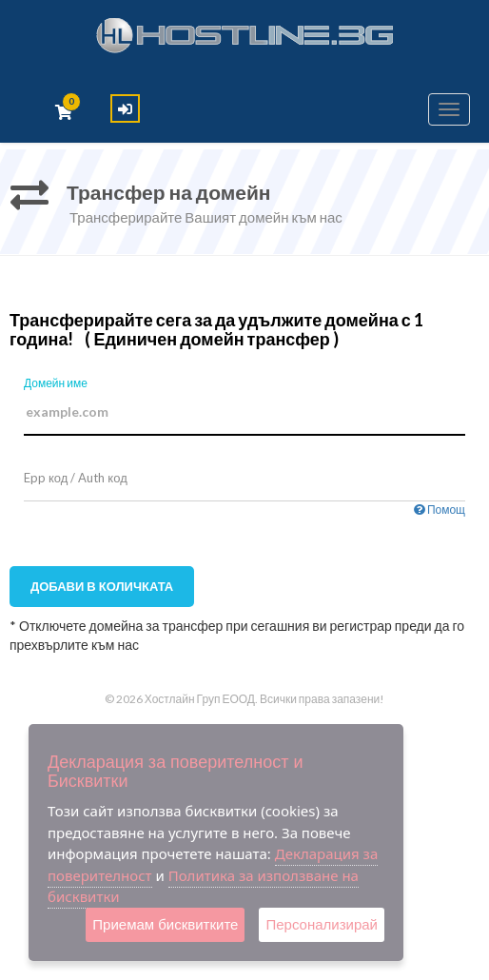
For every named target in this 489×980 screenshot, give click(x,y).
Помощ (440, 510)
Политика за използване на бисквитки (203, 886)
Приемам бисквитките (165, 924)
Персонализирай (322, 924)
